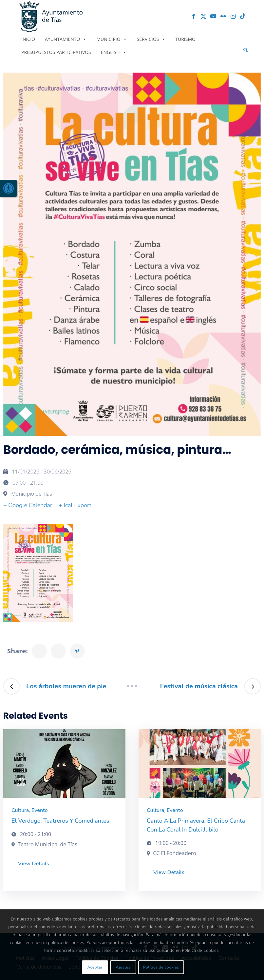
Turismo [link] (185, 39)
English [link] (114, 52)
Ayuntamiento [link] (66, 39)
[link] (9, 188)
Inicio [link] (28, 39)
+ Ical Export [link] (75, 505)
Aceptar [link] (95, 967)
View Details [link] (34, 864)
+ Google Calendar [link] (28, 505)
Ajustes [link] (123, 967)
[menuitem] (245, 50)
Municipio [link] (112, 39)
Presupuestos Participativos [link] (56, 52)
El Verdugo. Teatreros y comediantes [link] (60, 821)
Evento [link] (40, 810)
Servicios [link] (151, 39)
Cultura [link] (20, 810)
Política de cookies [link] (161, 967)
